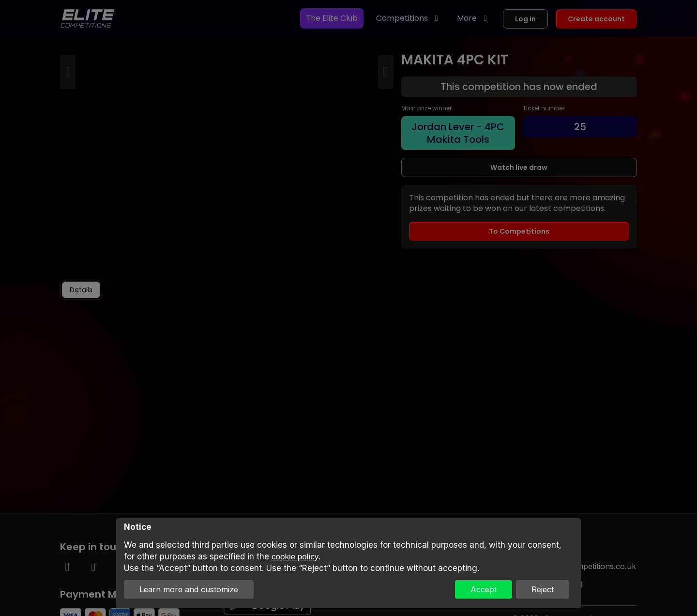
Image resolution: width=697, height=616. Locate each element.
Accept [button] (484, 589)
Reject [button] (543, 589)
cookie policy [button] (295, 557)
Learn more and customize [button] (189, 589)
